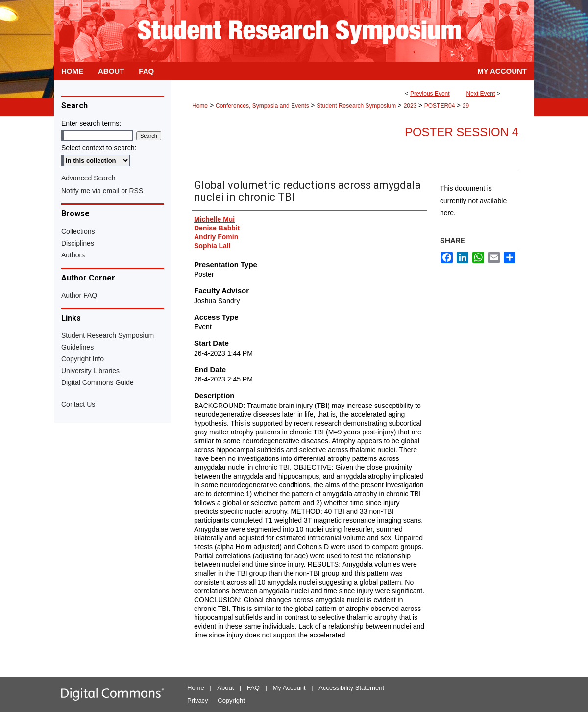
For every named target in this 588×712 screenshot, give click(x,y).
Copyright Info (83, 359)
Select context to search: (99, 148)
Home (200, 106)
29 (466, 106)
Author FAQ (79, 295)
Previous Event (430, 94)
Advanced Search (88, 178)
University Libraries (90, 371)
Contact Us (78, 404)
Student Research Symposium (357, 106)
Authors (73, 255)
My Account (289, 688)
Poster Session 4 (462, 132)
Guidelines (77, 347)
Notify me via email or (102, 191)
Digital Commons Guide (98, 382)
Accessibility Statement (351, 688)
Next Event (481, 94)
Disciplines (78, 243)
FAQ (253, 688)
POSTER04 (441, 106)
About (225, 688)
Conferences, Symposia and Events (263, 106)
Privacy (198, 700)
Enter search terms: (91, 123)
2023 (411, 106)
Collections (78, 231)
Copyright (231, 700)
